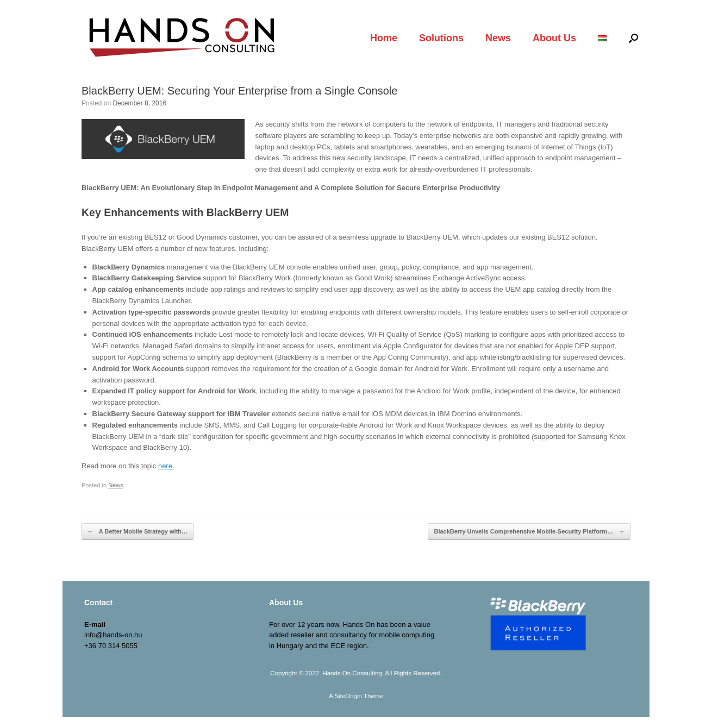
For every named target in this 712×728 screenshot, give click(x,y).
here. (166, 466)
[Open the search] (633, 38)
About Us (554, 38)
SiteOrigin (348, 696)
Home (384, 38)
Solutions (441, 38)
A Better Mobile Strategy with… (138, 532)
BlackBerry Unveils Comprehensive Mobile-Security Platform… (529, 532)
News (498, 38)
